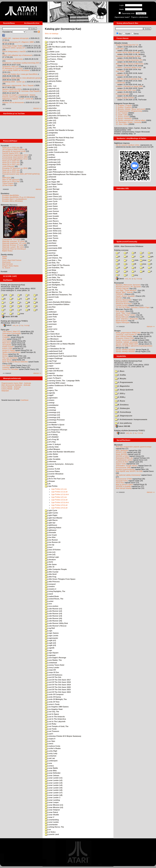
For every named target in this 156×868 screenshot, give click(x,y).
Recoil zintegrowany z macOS (14, 51)
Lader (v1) (51, 120)
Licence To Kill (52, 469)
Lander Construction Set (56, 152)
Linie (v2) (50, 554)
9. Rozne (120, 401)
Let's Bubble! (52, 437)
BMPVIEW (6, 178)
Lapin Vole (51, 170)
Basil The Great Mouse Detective (15, 362)
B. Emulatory (122, 405)
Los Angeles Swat (54, 709)
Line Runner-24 (53, 542)
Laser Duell (51, 204)
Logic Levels (52, 636)
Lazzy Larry (51, 329)
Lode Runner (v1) (53, 609)
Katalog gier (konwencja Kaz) (13, 285)
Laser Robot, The (53, 223)
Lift (48, 484)
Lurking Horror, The (54, 827)
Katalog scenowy (121, 250)
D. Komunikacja (123, 412)
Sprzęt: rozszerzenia (124, 340)
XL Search (6, 268)
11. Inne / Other (122, 124)
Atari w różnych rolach (124, 484)
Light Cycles (51, 513)
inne (21, 314)
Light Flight (51, 515)
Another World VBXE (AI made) (128, 52)
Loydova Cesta (52, 746)
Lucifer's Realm (53, 748)
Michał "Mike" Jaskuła (124, 292)
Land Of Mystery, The (55, 145)
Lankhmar (51, 167)
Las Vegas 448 (52, 182)
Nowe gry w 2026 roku (11, 147)
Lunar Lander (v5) (54, 788)
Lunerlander (51, 825)
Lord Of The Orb (53, 677)
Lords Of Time (52, 702)
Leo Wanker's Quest (55, 425)
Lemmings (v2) (52, 415)
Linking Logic (52, 557)
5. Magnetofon (122, 386)
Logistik (50, 648)
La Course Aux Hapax (55, 57)
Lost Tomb (51, 729)
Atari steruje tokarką (124, 488)
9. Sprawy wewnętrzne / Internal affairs (131, 120)
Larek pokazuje (8, 166)
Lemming (50, 407)
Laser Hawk (51, 214)
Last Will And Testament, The (58, 295)
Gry (120, 34)
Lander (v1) (51, 147)
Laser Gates (51, 209)
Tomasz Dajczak (122, 288)
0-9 (4, 295)
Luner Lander (52, 822)
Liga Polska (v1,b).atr (59, 492)
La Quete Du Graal (54, 66)
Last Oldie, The (53, 277)
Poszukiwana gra (122, 94)
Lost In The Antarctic (55, 717)
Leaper (49, 366)
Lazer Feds (51, 317)
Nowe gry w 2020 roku (11, 161)
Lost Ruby (51, 724)
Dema (136, 34)
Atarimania (6, 262)
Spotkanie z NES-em (10, 67)
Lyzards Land (52, 834)
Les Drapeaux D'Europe (56, 430)
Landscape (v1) (53, 160)
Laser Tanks (51, 236)
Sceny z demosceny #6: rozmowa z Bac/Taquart (21, 91)
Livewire (50, 586)
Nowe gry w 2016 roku (11, 170)
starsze (39, 189)
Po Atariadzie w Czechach (12, 68)
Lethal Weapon (52, 449)
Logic (49, 631)
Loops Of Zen (52, 672)
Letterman (51, 461)
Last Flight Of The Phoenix (57, 265)
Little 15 (50, 567)
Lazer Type (51, 322)
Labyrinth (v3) (52, 93)
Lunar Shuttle (52, 815)
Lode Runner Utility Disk (56, 623)
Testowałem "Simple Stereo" (127, 466)
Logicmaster (51, 638)
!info (135, 260)
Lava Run (50, 307)
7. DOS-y (120, 393)
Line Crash (51, 535)
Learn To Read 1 (53, 378)
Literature (50, 560)
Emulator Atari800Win (11, 195)
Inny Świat (6, 365)
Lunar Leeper (52, 802)
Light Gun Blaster (54, 518)
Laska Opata (51, 255)
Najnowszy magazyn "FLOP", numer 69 (18, 99)
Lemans (50, 400)
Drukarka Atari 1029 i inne (126, 90)
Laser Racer (51, 218)
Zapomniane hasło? (122, 17)
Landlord (50, 157)
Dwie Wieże (7, 360)
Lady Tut (50, 125)
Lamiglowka (51, 133)
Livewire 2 (51, 589)
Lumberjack (51, 761)
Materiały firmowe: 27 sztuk (13, 245)
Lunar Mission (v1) (54, 805)
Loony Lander (52, 667)
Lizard (49, 594)
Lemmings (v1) (52, 412)
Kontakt (4, 271)
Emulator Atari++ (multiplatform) (14, 199)
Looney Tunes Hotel (55, 665)
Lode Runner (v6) (53, 621)
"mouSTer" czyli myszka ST (126, 334)
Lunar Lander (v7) (54, 793)
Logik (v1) (50, 640)
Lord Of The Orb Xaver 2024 (58, 692)
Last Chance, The (53, 258)
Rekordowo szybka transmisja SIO (129, 60)
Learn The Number (54, 376)
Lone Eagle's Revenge (55, 658)
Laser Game (51, 206)
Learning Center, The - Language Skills (62, 381)
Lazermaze (51, 324)
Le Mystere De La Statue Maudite (60, 344)
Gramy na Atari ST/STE (125, 98)
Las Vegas (51, 179)
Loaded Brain (52, 596)
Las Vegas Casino (54, 184)
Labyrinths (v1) (53, 110)
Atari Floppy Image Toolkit (13, 46)
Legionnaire (51, 398)
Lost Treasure (52, 731)
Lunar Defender (53, 773)
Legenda (50, 393)
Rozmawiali (119, 283)
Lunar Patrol (51, 812)
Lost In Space (52, 714)
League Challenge (54, 358)
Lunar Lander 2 (53, 797)
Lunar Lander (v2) (54, 780)
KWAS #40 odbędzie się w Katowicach (17, 55)
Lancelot (50, 135)
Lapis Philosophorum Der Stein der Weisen (64, 172)
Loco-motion (52, 606)
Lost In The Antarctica (55, 719)
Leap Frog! (51, 361)
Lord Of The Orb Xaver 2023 (58, 690)
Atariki (5, 256)
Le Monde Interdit (54, 341)
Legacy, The (51, 390)
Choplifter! (6, 337)
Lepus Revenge (53, 427)
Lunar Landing (52, 800)
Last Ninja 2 (51, 273)
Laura (49, 300)
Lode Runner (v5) (53, 618)
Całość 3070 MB (10, 317)
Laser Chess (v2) (53, 199)
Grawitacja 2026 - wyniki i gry (14, 82)
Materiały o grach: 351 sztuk (13, 247)
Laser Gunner (52, 211)
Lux (48, 829)
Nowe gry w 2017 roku (11, 164)
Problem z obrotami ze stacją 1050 (129, 86)
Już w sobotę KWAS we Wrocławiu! (16, 70)
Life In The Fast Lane (55, 479)
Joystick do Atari (122, 462)
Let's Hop (50, 442)
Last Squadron (52, 282)
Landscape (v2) (53, 162)
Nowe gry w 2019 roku (11, 163)
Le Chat (49, 331)
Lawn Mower (52, 314)
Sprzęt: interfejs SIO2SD (125, 351)
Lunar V (50, 817)
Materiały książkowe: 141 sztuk (14, 243)
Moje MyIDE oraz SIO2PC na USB (129, 471)
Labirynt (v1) (52, 74)
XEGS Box (120, 483)
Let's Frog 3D (52, 439)
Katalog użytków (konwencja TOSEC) (130, 430)
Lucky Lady (51, 753)
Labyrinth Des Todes (55, 101)
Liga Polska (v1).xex (59, 489)
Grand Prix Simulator (10, 369)
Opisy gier (5, 330)
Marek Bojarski (122, 321)
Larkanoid (51, 177)
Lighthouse (51, 525)
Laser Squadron (53, 228)
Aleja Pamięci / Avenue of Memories (130, 64)
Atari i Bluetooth (122, 450)
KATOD (119, 298)
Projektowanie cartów (124, 460)
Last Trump (51, 287)
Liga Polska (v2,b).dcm (60, 502)
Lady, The (50, 128)
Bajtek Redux (7, 251)
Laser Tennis (52, 238)
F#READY (120, 294)
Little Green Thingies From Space (60, 579)
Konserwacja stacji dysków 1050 (15, 157)
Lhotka (49, 466)
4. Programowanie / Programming (129, 111)
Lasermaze (51, 250)
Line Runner (51, 540)
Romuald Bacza (122, 302)
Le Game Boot (52, 334)
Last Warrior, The (53, 292)
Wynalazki (118, 445)
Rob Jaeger (120, 311)
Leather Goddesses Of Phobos (59, 385)
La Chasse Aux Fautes (56, 54)
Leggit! (49, 395)
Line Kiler (50, 537)
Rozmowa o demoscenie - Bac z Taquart (18, 85)
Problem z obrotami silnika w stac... (129, 68)
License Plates (52, 471)
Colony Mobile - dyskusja (11, 387)
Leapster (50, 373)
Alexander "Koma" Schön (126, 315)
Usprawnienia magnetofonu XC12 (15, 155)
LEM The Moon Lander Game (58, 47)
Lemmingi (50, 410)
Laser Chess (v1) (53, 196)
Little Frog (51, 577)
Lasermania (51, 246)
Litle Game (51, 564)
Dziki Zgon (120, 49)
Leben (49, 388)
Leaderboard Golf (54, 351)
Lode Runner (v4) (53, 616)
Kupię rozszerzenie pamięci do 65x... (130, 79)
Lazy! (49, 327)
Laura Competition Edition (57, 304)
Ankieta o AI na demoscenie (13, 102)
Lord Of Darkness (54, 675)
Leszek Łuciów (121, 305)
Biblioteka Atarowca (9, 205)
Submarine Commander (12, 333)
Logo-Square (52, 653)
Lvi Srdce (50, 832)
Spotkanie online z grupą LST (14, 48)
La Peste (50, 61)
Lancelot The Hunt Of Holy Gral (59, 138)
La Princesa (51, 64)
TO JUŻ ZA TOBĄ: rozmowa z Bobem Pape (133, 307)
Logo (48, 650)
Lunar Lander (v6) (54, 790)
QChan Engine (8, 185)
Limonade (50, 532)
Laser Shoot (51, 226)
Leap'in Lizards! (53, 363)
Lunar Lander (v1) (54, 778)
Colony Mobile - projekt (10, 389)
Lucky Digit (51, 751)
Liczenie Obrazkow (54, 474)
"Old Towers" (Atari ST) (11, 331)
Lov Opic (50, 741)
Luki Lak (50, 758)
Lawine (49, 309)
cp (150, 253)
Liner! (49, 547)
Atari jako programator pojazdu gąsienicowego (134, 447)
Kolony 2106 (7, 348)
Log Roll (50, 628)
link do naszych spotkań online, (128, 145)
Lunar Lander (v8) (54, 795)
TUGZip (26, 325)
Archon (5, 356)
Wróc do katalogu (52, 34)
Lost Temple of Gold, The (57, 726)
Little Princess (52, 582)
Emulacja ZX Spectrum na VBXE (15, 168)
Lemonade (51, 422)
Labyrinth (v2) (52, 91)
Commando (7, 341)
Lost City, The (52, 712)
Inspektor (6, 367)
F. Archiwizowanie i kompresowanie (131, 419)
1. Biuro (120, 371)
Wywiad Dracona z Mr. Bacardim (128, 287)
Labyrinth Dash (53, 98)
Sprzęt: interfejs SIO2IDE (126, 350)
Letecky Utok (52, 447)
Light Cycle (51, 510)
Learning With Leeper (55, 383)
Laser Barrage (52, 189)
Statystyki (5, 391)
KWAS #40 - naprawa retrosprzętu (16, 38)
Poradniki (5, 146)
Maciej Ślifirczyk (122, 317)
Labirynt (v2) (52, 76)
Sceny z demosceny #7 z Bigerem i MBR (18, 42)
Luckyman (51, 756)
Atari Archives (7, 264)
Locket (49, 601)
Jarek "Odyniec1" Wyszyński (127, 319)
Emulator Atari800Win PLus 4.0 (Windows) (19, 197)
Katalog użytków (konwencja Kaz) (128, 361)
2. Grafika (120, 375)
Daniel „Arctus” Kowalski (125, 296)
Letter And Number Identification (60, 452)
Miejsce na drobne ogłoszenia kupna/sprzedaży (134, 346)
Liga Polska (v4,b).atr (59, 508)
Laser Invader (52, 216)
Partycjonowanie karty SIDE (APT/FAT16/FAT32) (21, 174)
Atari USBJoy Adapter (124, 336)
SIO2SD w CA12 (122, 456)
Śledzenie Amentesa (124, 304)
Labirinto (50, 71)
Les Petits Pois (52, 432)
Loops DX (50, 670)
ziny (135, 275)
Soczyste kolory (122, 481)
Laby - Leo (51, 86)
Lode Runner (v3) (53, 614)
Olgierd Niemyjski (123, 322)
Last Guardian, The (54, 268)
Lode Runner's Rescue (56, 626)
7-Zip (22, 325)
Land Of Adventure (54, 142)
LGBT (49, 49)
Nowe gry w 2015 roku (11, 172)
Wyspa (5, 354)
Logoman (50, 655)
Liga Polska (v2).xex (59, 497)
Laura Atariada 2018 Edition (58, 302)
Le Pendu (50, 346)
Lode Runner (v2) (53, 611)
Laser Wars (51, 241)
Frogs (5, 335)
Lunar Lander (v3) (54, 783)
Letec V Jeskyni (53, 444)
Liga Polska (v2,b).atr (59, 500)
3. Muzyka (121, 379)
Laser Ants (51, 187)
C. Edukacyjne (122, 408)
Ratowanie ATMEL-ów (124, 458)
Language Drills (53, 164)
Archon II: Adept (9, 350)
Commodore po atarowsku (13, 59)
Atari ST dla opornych (11, 180)
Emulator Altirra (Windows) (12, 201)
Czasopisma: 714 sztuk (11, 239)
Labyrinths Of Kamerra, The (58, 116)
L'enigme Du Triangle (55, 42)
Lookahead (51, 663)
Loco (48, 604)
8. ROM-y (120, 397)
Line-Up (50, 545)
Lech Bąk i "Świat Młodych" (126, 290)
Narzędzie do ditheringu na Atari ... (129, 56)
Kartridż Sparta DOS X (11, 153)
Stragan (117, 331)
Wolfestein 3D (121, 75)
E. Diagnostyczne (124, 416)
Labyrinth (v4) (52, 96)
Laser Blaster (52, 194)
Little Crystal (52, 572)
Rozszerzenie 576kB (124, 479)
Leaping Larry (52, 368)
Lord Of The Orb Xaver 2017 (58, 680)
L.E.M (49, 44)
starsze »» (37, 108)
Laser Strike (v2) (53, 233)
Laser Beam (51, 192)
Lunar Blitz (51, 771)
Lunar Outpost (52, 810)
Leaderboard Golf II (54, 353)
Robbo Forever (8, 347)
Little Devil (51, 574)
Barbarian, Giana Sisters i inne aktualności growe (21, 78)
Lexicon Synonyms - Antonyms (59, 464)
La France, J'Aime (54, 59)
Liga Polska (51, 486)
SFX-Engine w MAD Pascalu (13, 149)
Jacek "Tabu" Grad (123, 313)
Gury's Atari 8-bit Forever (12, 260)
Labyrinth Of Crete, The (56, 103)
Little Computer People (56, 569)
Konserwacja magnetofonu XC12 (15, 159)
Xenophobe (7, 345)
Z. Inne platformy (123, 423)
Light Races (51, 520)
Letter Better (51, 454)
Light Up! (50, 523)
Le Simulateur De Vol (55, 349)
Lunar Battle (51, 768)
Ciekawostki (120, 83)
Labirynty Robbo (53, 81)
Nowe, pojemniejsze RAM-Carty (128, 333)
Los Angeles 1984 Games (57, 707)
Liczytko (50, 476)
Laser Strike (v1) (53, 231)
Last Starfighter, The (55, 285)
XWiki (4, 258)
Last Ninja (51, 270)
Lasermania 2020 (53, 248)
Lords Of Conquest (54, 694)
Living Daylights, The (55, 591)
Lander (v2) (51, 150)
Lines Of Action (53, 550)
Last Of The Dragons (55, 275)
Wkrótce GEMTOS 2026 (12, 89)
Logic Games (52, 633)
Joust (4, 339)
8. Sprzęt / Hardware (124, 119)
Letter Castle (52, 457)
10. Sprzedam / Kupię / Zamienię (128, 122)
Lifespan (50, 481)
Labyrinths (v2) (53, 113)
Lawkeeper (51, 312)
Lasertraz (50, 253)
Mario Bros (7, 343)
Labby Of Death (53, 69)
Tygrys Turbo (121, 464)
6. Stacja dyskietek (124, 390)
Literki (49, 562)
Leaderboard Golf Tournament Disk (61, 356)
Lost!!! (49, 734)
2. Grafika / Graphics (124, 107)
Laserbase (51, 243)
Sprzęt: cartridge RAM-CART (127, 344)
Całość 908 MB (123, 426)
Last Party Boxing (54, 280)
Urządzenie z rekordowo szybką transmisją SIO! (21, 63)
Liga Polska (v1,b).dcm (60, 494)
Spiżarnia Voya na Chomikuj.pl (14, 249)
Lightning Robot (53, 528)
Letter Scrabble (53, 459)
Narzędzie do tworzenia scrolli (14, 151)
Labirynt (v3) (52, 79)
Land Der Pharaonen (55, 140)
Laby (48, 84)
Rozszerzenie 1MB (123, 467)
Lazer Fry (50, 319)
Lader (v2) (51, 123)
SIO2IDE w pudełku (123, 486)
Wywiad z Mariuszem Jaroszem (128, 285)
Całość (7, 325)
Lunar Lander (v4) (54, 785)
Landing (50, 155)
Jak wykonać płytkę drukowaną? (128, 475)
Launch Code (52, 297)
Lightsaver (51, 530)
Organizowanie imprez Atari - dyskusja (16, 383)
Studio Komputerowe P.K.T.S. (127, 45)
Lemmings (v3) (52, 417)
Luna (48, 763)
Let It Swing (51, 435)
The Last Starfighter (10, 358)
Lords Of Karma (53, 697)
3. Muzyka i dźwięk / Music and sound (130, 109)
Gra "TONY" (121, 71)
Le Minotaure (52, 339)
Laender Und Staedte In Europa (59, 130)
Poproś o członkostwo (140, 17)
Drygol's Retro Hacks (10, 266)
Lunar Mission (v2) (54, 807)
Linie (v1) (50, 552)
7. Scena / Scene (122, 117)
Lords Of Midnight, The (56, 699)
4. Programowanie (124, 382)
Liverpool (50, 584)
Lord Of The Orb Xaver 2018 (58, 682)
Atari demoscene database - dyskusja (16, 385)
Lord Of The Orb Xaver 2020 (58, 687)
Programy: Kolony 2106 (125, 338)
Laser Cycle (51, 201)
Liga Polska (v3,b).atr (59, 505)
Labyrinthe (51, 108)
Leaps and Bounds (54, 371)
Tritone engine (8, 183)
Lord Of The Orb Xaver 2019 (58, 685)
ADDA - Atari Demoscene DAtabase (129, 246)
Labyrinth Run (52, 106)
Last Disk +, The (53, 260)
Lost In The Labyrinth (55, 721)
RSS (37, 32)
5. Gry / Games (122, 113)
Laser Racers (52, 221)
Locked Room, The (54, 599)
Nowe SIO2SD (121, 454)
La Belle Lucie (52, 52)
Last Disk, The (52, 263)
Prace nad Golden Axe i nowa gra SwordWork (20, 74)
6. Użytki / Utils (122, 115)
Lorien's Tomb (52, 704)
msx (143, 264)
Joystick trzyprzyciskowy (125, 469)
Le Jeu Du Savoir (53, 336)
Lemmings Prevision (55, 420)
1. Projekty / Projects (124, 105)
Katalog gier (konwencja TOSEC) (14, 321)
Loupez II (50, 739)
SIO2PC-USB (121, 452)
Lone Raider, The (53, 660)
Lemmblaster (52, 405)
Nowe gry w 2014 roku (11, 181)
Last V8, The (51, 290)
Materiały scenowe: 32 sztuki (13, 241)
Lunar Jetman (52, 775)
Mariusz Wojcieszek (123, 300)
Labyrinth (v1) (52, 88)
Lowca (49, 744)
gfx (151, 257)
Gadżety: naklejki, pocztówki (127, 342)
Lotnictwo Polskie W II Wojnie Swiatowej (63, 736)
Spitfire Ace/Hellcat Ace (11, 352)
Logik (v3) (50, 645)
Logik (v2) (50, 643)
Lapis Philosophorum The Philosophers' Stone (66, 174)
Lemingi (50, 403)
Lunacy (49, 766)
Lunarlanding (52, 820)
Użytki (128, 34)
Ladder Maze (52, 118)
